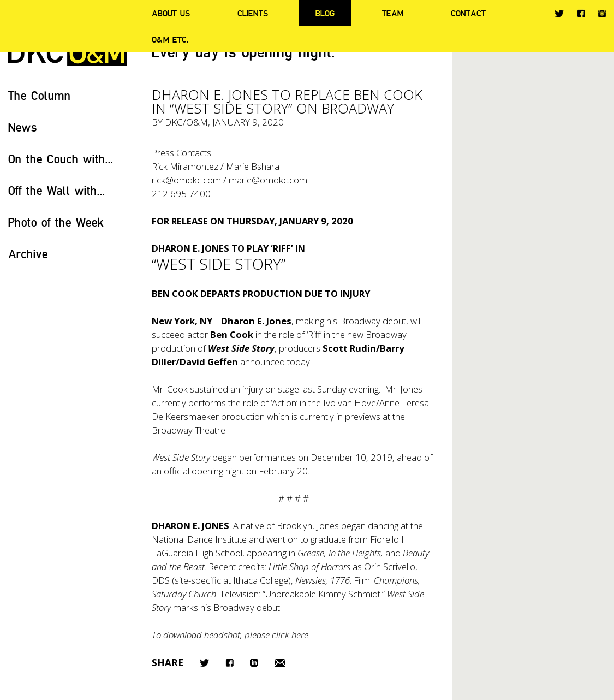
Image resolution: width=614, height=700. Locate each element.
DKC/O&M (186, 122)
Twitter (559, 14)
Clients (253, 13)
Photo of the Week (56, 222)
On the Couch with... (61, 159)
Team (393, 13)
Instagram (602, 14)
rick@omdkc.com (186, 180)
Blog (325, 13)
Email (280, 663)
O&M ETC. (170, 39)
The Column (40, 95)
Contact (468, 13)
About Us (171, 13)
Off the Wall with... (57, 190)
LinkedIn (254, 663)
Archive (28, 254)
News (23, 127)
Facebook (581, 13)
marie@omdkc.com (268, 180)
